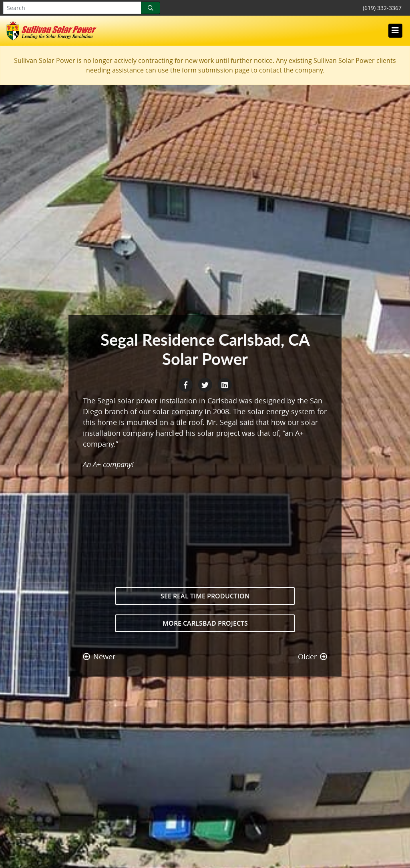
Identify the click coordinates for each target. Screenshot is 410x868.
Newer (99, 657)
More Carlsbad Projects (205, 623)
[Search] (151, 8)
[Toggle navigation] (395, 30)
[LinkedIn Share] (225, 384)
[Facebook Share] (186, 384)
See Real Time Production (205, 596)
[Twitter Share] (206, 384)
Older (313, 657)
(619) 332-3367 (382, 8)
